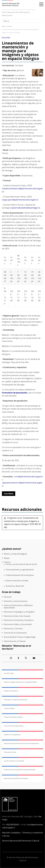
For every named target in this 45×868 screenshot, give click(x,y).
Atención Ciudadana (11, 833)
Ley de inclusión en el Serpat (14, 761)
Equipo (7, 558)
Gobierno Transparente (12, 735)
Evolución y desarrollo (15, 586)
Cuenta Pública (9, 708)
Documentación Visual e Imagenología (20, 637)
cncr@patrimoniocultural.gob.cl (28, 477)
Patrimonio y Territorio (13, 629)
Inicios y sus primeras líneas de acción (21, 564)
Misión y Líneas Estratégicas (15, 554)
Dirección (8, 597)
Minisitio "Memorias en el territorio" (16, 647)
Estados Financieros (11, 691)
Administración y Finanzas (15, 641)
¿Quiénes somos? (12, 549)
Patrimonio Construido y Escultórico (19, 620)
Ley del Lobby (9, 673)
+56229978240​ (12, 825)
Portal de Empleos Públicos (13, 717)
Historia (7, 562)
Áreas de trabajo (11, 592)
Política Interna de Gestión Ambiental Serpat (20, 770)
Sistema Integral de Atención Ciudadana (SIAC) (20, 682)
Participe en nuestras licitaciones (15, 700)
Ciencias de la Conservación (15, 633)
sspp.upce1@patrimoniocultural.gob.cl (20, 200)
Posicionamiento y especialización (20, 570)
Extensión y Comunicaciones (16, 601)
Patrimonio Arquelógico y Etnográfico (19, 612)
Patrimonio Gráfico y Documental (18, 624)
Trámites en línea (10, 752)
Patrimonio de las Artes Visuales (17, 616)
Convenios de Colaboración (14, 726)
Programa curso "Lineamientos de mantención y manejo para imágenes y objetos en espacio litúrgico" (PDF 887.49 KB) (22, 523)
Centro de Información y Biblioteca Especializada (18, 606)
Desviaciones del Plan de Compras (16, 778)
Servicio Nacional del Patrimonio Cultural (21, 841)
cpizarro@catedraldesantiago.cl (25, 208)
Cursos (9, 26)
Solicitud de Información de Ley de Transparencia (21, 743)
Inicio (4, 26)
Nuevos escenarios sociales (17, 581)
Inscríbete (9, 494)
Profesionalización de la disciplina (20, 575)
